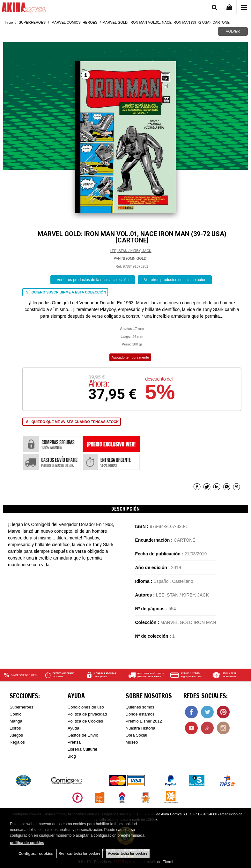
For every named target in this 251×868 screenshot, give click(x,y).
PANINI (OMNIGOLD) (130, 258)
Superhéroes (21, 707)
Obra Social (137, 735)
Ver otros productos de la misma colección (93, 280)
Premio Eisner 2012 (144, 721)
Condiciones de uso (86, 707)
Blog (72, 756)
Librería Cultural (82, 749)
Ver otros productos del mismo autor (175, 280)
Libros (15, 728)
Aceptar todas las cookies (128, 853)
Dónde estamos (140, 714)
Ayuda (74, 728)
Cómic (15, 714)
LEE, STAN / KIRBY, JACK (130, 251)
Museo (132, 742)
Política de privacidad (87, 714)
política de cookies (27, 843)
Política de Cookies (85, 721)
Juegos (16, 735)
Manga (16, 721)
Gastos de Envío (83, 735)
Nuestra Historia (140, 728)
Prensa (74, 742)
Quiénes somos (140, 707)
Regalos (17, 742)
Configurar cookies (36, 854)
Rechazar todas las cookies (80, 853)
